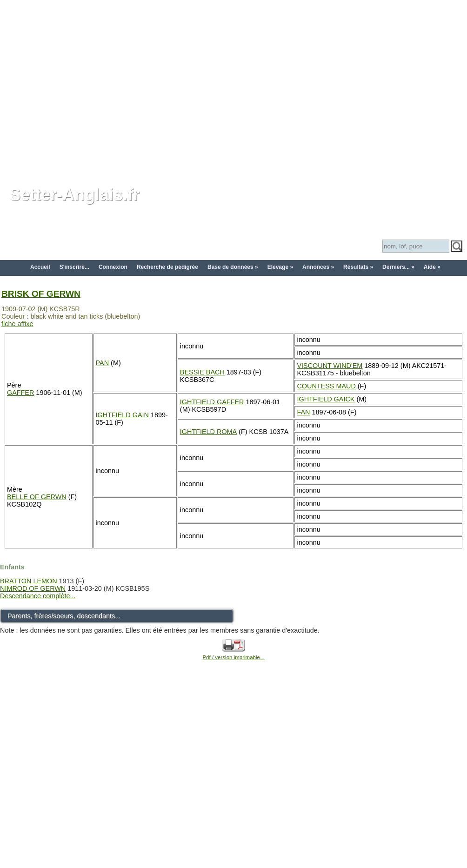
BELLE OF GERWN (37, 497)
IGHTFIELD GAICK (326, 399)
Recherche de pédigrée (167, 267)
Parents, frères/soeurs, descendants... (64, 616)
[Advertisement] (87, 87)
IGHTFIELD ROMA (208, 432)
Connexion (113, 267)
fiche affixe (17, 324)
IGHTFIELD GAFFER (212, 402)
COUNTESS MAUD (326, 386)
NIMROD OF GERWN (33, 588)
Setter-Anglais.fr (74, 195)
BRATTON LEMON (29, 581)
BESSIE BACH (202, 372)
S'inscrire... (74, 267)
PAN (103, 363)
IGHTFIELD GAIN (122, 415)
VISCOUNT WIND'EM (330, 366)
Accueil (40, 267)
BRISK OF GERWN (41, 294)
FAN (303, 412)
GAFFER (20, 393)
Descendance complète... (38, 596)
